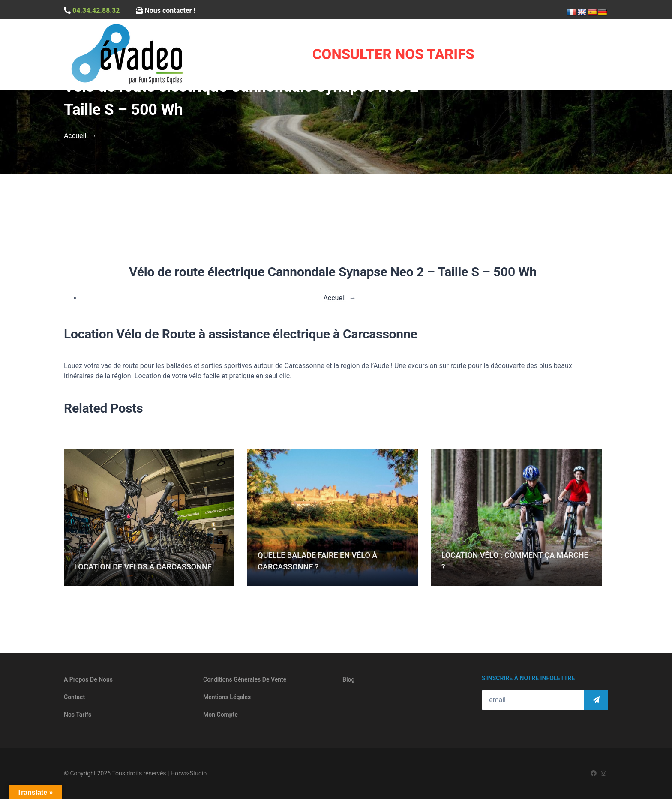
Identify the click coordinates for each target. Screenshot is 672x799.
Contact (74, 697)
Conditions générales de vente (245, 679)
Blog (348, 679)
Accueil (75, 136)
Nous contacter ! (165, 10)
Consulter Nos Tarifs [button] (393, 54)
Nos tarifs (78, 715)
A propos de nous (88, 679)
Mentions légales (227, 697)
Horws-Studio (189, 773)
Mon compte (220, 715)
